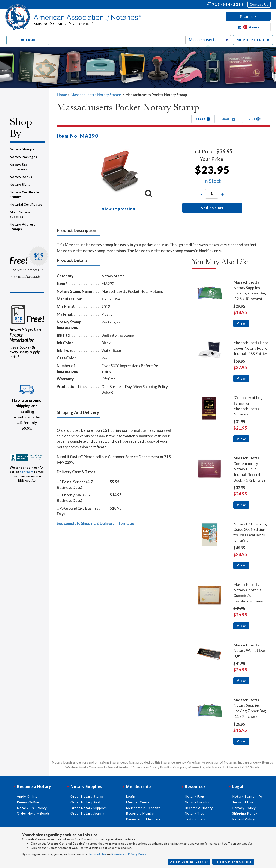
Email (229, 119)
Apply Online (27, 796)
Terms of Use (97, 854)
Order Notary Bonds (33, 813)
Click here (27, 472)
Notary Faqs (195, 796)
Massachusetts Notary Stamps (96, 95)
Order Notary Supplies (89, 808)
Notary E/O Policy (32, 808)
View (241, 323)
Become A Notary (199, 808)
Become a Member (141, 813)
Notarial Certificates (26, 204)
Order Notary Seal (85, 802)
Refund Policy (244, 819)
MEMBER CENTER (253, 40)
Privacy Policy (244, 808)
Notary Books (21, 177)
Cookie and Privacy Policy (129, 854)
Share (203, 119)
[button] (248, 16)
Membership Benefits (143, 808)
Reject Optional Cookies (233, 862)
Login (131, 796)
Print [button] (254, 119)
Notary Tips (194, 813)
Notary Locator (197, 802)
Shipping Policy (245, 813)
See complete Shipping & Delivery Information (97, 523)
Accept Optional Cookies (189, 862)
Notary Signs (20, 184)
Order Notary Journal (88, 813)
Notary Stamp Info (247, 796)
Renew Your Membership (146, 819)
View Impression (119, 209)
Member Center (139, 802)
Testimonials (195, 819)
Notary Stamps (22, 149)
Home (62, 95)
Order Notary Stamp (87, 796)
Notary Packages (23, 157)
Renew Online (28, 802)
